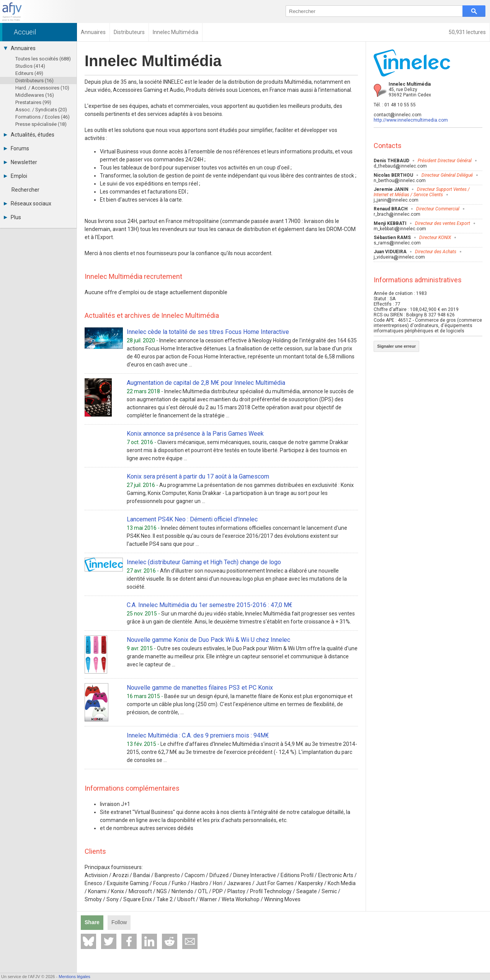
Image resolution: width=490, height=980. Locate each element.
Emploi (16, 176)
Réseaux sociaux (28, 203)
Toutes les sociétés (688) (43, 59)
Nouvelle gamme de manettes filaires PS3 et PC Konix (200, 688)
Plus (12, 217)
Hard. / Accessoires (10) (42, 88)
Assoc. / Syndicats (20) (41, 110)
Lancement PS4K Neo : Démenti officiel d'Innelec (192, 519)
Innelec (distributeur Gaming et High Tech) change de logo (204, 562)
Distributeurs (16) (34, 81)
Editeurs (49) (29, 73)
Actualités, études (29, 135)
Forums (16, 148)
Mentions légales (74, 977)
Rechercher (25, 190)
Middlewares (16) (35, 95)
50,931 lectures (467, 32)
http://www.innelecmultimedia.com (411, 120)
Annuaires (20, 48)
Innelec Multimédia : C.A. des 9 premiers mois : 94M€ (198, 735)
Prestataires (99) (33, 102)
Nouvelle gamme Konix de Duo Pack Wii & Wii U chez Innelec (208, 640)
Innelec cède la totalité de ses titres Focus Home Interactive (208, 332)
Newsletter (20, 162)
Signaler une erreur (396, 346)
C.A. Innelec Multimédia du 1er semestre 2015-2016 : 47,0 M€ (210, 605)
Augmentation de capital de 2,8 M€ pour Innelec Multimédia (206, 383)
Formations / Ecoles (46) (42, 117)
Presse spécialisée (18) (41, 124)
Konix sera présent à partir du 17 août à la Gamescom (198, 476)
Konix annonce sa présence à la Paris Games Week (195, 434)
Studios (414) (30, 66)
